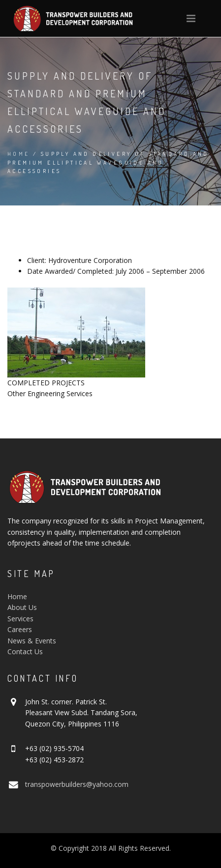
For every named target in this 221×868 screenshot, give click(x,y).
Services (20, 619)
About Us (22, 607)
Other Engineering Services (50, 393)
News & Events (32, 641)
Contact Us (25, 651)
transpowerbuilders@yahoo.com (77, 784)
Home (19, 154)
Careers (20, 629)
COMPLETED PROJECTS (46, 383)
